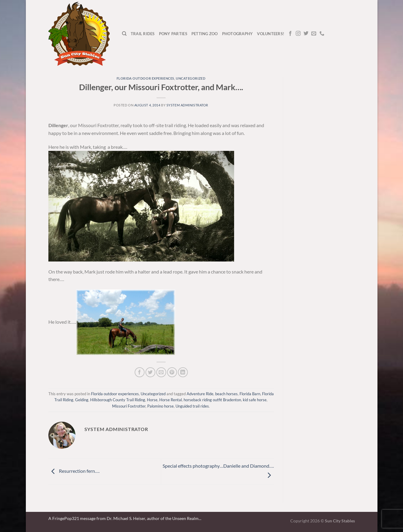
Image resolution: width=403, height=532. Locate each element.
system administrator (187, 105)
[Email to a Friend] (161, 372)
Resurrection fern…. (74, 471)
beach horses (226, 394)
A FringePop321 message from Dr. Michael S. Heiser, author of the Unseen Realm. (124, 518)
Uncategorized (191, 78)
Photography (238, 34)
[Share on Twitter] (150, 372)
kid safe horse (255, 400)
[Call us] (322, 34)
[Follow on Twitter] (306, 34)
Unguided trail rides (192, 406)
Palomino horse (160, 406)
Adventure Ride (200, 394)
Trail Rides (143, 34)
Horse (152, 400)
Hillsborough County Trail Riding (118, 400)
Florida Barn (250, 394)
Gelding (82, 400)
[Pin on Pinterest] (172, 372)
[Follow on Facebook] (290, 34)
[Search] (124, 34)
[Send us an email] (314, 34)
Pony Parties (173, 34)
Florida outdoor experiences (145, 78)
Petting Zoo (205, 34)
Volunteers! (271, 34)
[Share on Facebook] (140, 372)
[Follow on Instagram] (298, 34)
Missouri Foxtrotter (129, 406)
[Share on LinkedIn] (183, 372)
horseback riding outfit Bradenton (212, 400)
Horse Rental (171, 400)
